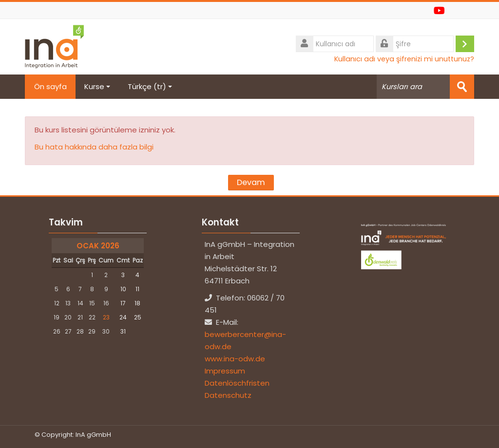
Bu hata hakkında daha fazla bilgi (94, 147)
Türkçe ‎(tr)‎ (151, 86)
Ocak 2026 (98, 246)
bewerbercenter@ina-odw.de (245, 340)
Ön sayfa (51, 86)
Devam (251, 182)
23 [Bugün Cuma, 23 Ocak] (106, 317)
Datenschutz (228, 395)
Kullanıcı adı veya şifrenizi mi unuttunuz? (404, 59)
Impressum (225, 371)
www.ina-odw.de (235, 359)
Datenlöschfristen (237, 383)
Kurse (99, 86)
